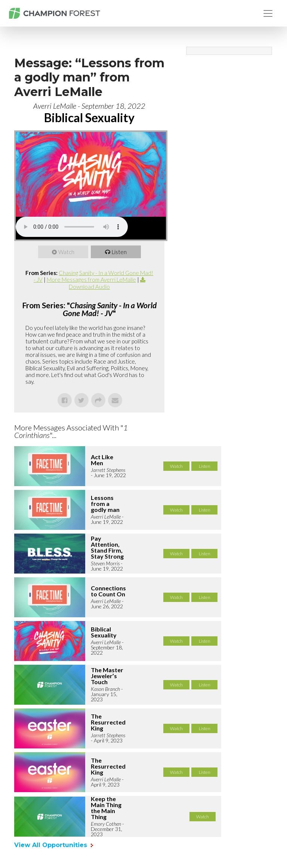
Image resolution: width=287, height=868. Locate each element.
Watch (66, 252)
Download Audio (89, 287)
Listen (119, 252)
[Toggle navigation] (268, 13)
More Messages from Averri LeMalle (91, 279)
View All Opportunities (52, 845)
